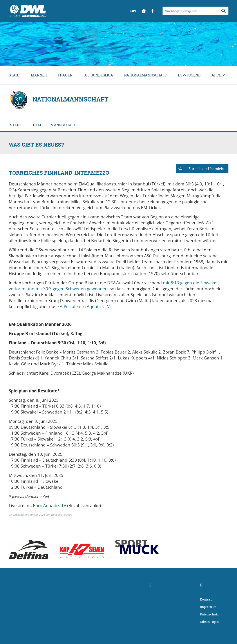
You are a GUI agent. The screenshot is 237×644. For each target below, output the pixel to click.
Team (36, 125)
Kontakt (206, 599)
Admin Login (209, 622)
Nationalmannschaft (146, 75)
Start (144, 11)
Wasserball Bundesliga (27, 11)
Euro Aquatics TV (50, 505)
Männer (39, 75)
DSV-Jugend (189, 75)
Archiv (218, 75)
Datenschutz (209, 614)
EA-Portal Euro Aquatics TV (83, 306)
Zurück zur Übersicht (206, 169)
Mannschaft (63, 125)
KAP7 (133, 11)
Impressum (208, 607)
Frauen (65, 75)
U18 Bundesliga (98, 75)
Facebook (153, 11)
